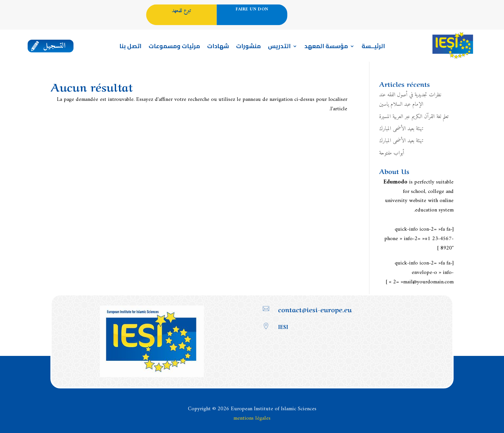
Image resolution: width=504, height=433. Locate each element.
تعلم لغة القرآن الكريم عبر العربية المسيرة (414, 117)
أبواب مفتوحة (392, 153)
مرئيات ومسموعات (174, 47)
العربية (393, 10)
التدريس (279, 47)
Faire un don (252, 10)
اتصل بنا (130, 47)
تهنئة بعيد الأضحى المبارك (401, 129)
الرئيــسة (373, 47)
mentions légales (252, 418)
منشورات (248, 47)
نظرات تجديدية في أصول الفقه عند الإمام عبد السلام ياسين (410, 100)
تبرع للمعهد (181, 11)
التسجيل (55, 46)
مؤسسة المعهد (326, 47)
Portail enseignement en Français (396, 21)
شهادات (218, 47)
